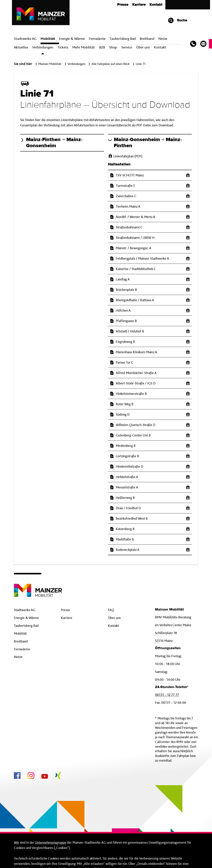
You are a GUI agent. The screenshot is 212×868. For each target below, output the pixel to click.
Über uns (143, 11)
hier (94, 843)
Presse (66, 574)
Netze (163, 2)
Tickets (63, 11)
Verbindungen (43, 11)
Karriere (67, 581)
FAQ (111, 574)
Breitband (21, 605)
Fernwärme (22, 613)
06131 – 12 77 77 (167, 658)
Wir (16, 806)
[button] (62, 106)
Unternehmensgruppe (51, 806)
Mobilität (48, 2)
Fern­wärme (97, 2)
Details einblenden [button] (145, 857)
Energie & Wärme (72, 2)
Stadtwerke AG (25, 2)
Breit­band (147, 2)
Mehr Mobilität (84, 11)
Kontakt (160, 11)
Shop (113, 11)
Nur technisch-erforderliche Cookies (96, 857)
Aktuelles (21, 11)
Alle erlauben (184, 857)
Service (127, 11)
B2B (102, 11)
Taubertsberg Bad (123, 2)
